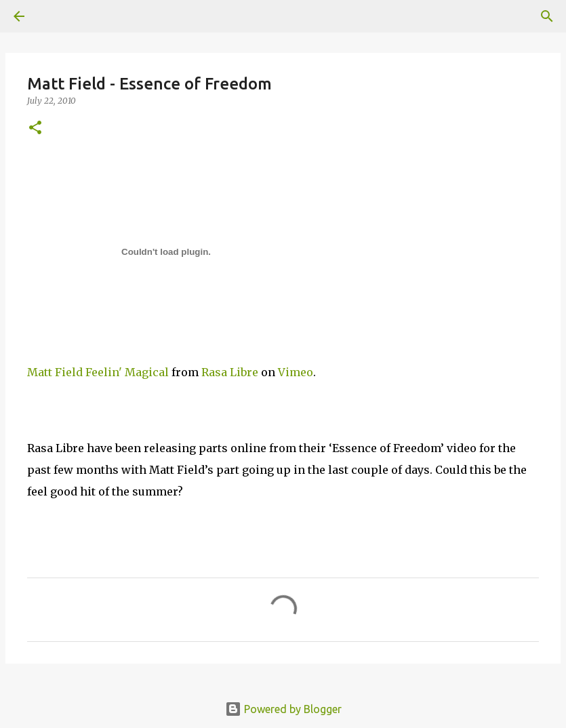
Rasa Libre (230, 372)
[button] (35, 128)
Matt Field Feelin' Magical (98, 372)
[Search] (547, 16)
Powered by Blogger (283, 709)
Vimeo (296, 372)
